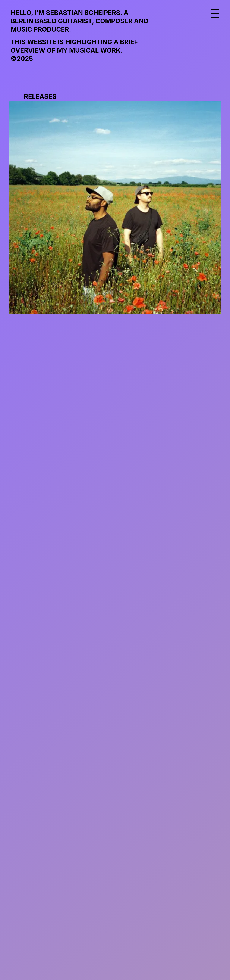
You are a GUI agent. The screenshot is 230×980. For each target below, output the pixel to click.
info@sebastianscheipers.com (67, 903)
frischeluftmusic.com (52, 874)
